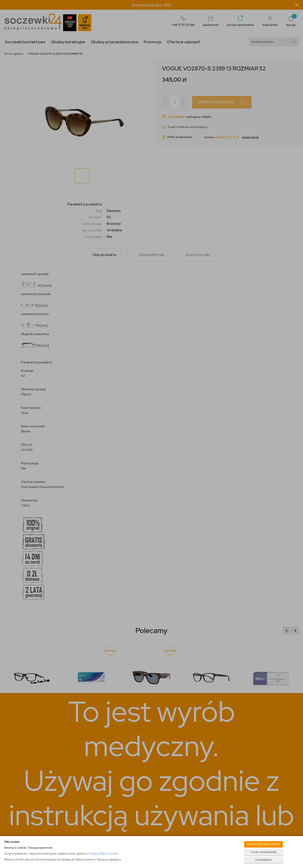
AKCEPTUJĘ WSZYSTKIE (264, 844)
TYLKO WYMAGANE (264, 852)
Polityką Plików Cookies (104, 854)
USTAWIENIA (264, 860)
